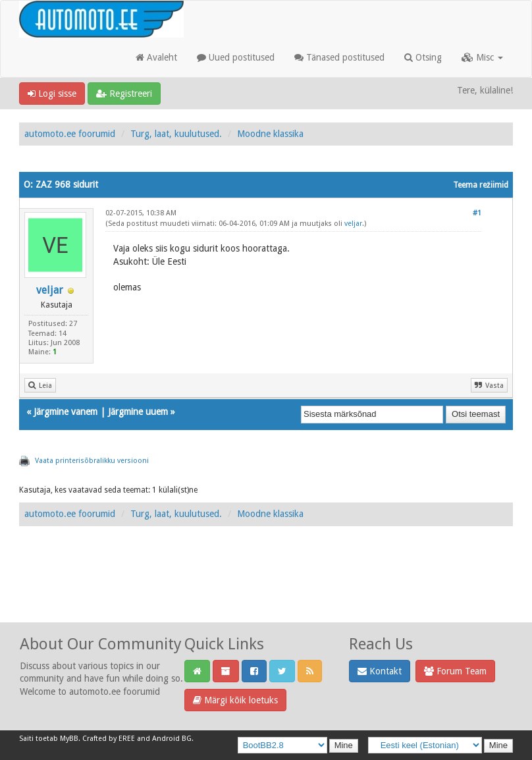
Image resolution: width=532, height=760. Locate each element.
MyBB (69, 739)
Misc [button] (482, 57)
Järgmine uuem (138, 412)
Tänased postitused (339, 57)
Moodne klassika (270, 134)
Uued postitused (236, 57)
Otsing (423, 57)
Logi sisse (52, 94)
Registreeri (124, 94)
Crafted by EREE (109, 739)
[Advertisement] (266, 589)
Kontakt (380, 671)
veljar (50, 290)
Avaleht (156, 57)
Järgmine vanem (66, 412)
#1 (477, 213)
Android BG (172, 739)
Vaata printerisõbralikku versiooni (92, 461)
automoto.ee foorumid (70, 134)
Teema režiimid (481, 185)
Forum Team (455, 671)
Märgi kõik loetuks (235, 700)
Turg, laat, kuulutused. (176, 134)
